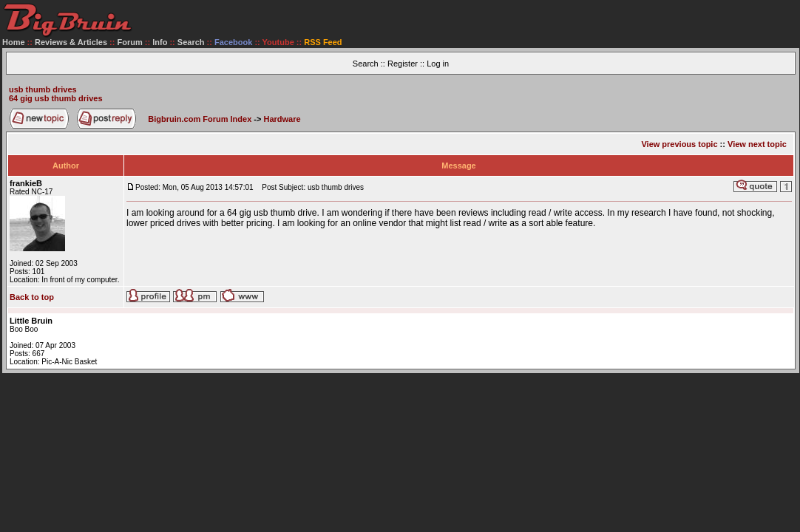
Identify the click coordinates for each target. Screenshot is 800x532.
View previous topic (679, 144)
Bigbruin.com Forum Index (200, 119)
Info (160, 42)
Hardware (282, 119)
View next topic (757, 144)
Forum (130, 42)
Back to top (32, 297)
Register (403, 64)
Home (14, 42)
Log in (438, 64)
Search (191, 42)
